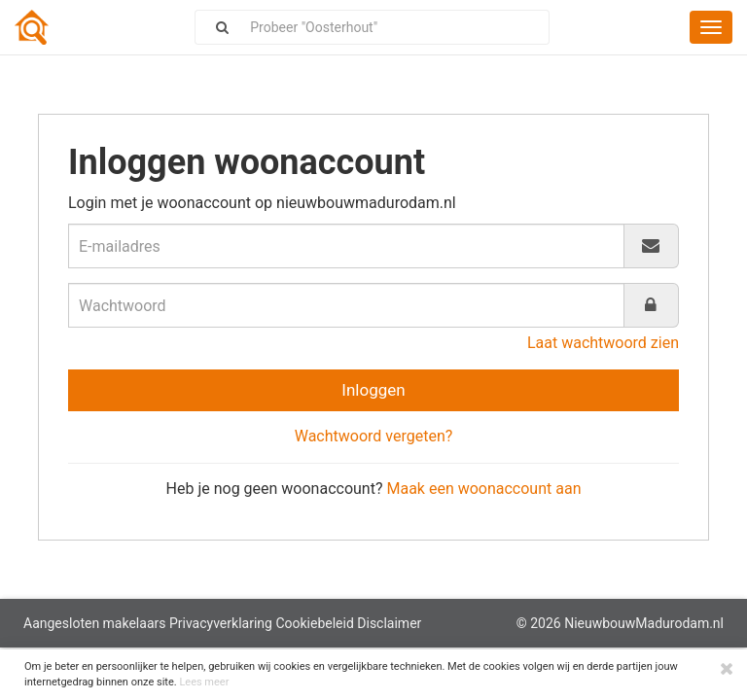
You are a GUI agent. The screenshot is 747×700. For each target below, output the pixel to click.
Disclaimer (389, 623)
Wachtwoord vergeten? (374, 436)
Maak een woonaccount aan (483, 489)
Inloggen (373, 390)
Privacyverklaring (221, 623)
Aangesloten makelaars (94, 623)
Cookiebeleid (314, 623)
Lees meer (204, 682)
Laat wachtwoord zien (603, 343)
